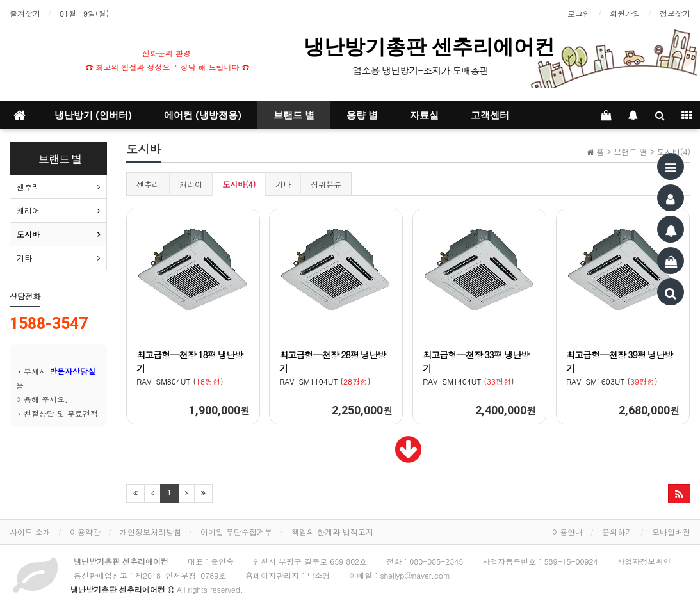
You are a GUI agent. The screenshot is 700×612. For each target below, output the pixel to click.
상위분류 (326, 184)
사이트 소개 (30, 532)
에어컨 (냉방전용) (203, 115)
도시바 (28, 234)
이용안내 (567, 532)
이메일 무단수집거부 (236, 532)
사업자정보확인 (644, 561)
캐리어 (191, 184)
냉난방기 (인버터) (93, 115)
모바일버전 (671, 532)
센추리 (148, 184)
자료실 (424, 115)
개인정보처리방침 (151, 532)
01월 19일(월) (84, 13)
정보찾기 (675, 13)
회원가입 (625, 13)
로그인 (579, 13)
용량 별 (362, 115)
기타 (283, 184)
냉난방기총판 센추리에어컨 (432, 47)
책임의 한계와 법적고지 (332, 532)
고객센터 (490, 115)
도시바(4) (239, 184)
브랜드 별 (294, 115)
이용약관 (85, 532)
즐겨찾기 (25, 13)
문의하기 (617, 532)
